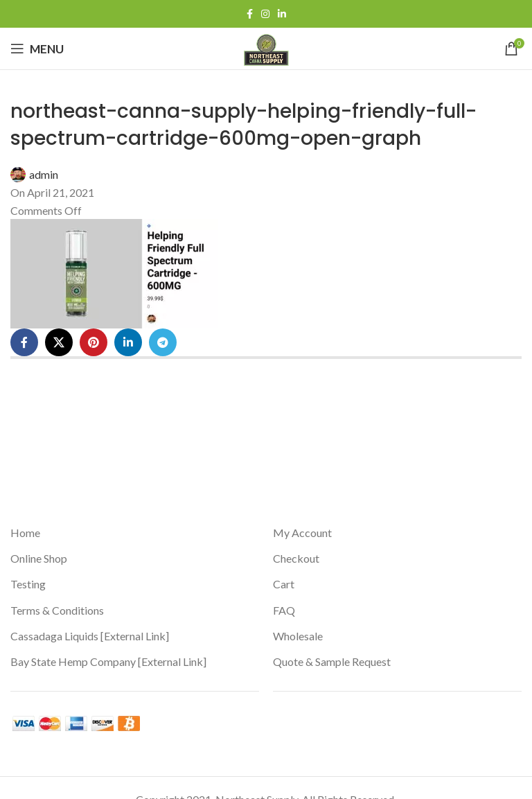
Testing (28, 584)
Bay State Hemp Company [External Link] (108, 661)
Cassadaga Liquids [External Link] (90, 636)
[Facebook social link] (250, 14)
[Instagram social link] (265, 14)
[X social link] (59, 342)
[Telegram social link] (163, 342)
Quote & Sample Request (332, 661)
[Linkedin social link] (282, 14)
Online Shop (39, 558)
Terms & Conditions (57, 610)
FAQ (284, 610)
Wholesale (298, 636)
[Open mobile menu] (37, 49)
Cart (284, 584)
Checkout (296, 558)
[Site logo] (266, 47)
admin (44, 174)
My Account (302, 533)
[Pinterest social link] (94, 342)
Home (25, 533)
